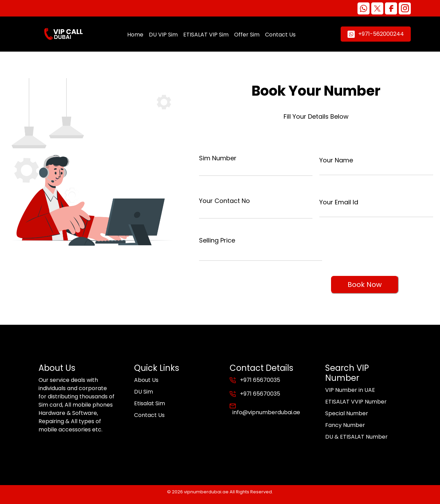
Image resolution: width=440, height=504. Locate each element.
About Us (146, 380)
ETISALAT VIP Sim (206, 35)
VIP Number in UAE (350, 390)
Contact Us (280, 35)
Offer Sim (247, 35)
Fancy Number (345, 425)
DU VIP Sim (163, 35)
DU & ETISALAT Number (356, 437)
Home (135, 35)
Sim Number (218, 158)
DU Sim (144, 392)
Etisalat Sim (150, 403)
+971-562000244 (376, 34)
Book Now (365, 285)
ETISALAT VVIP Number (356, 402)
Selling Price (217, 240)
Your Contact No (224, 201)
